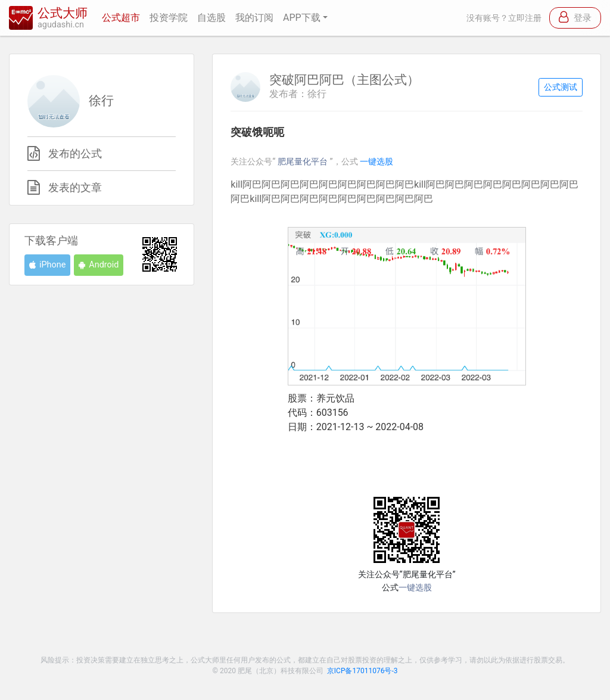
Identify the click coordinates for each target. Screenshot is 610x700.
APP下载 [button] (302, 18)
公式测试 (561, 87)
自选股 (211, 18)
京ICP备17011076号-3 (362, 671)
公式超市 (121, 18)
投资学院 (169, 18)
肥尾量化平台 (304, 162)
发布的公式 (75, 154)
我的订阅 (254, 18)
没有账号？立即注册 (504, 18)
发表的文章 (75, 188)
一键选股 (376, 162)
